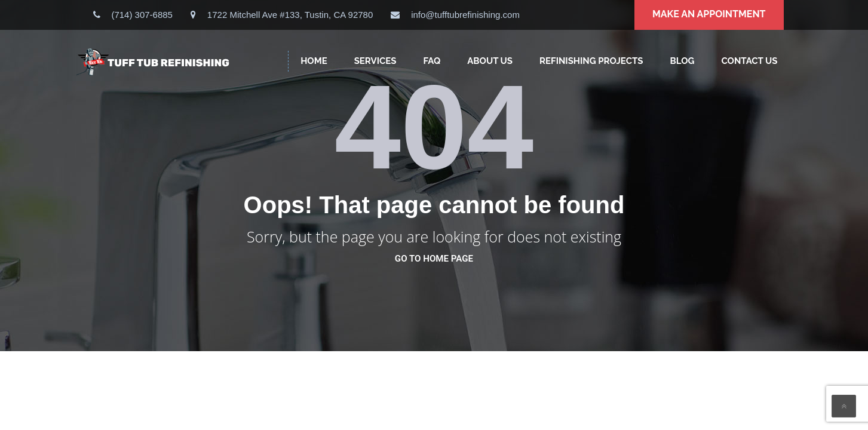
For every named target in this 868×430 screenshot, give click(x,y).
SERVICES (375, 61)
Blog (682, 61)
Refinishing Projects (591, 61)
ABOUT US (490, 61)
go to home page (434, 259)
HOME (314, 61)
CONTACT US (749, 61)
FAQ (432, 61)
